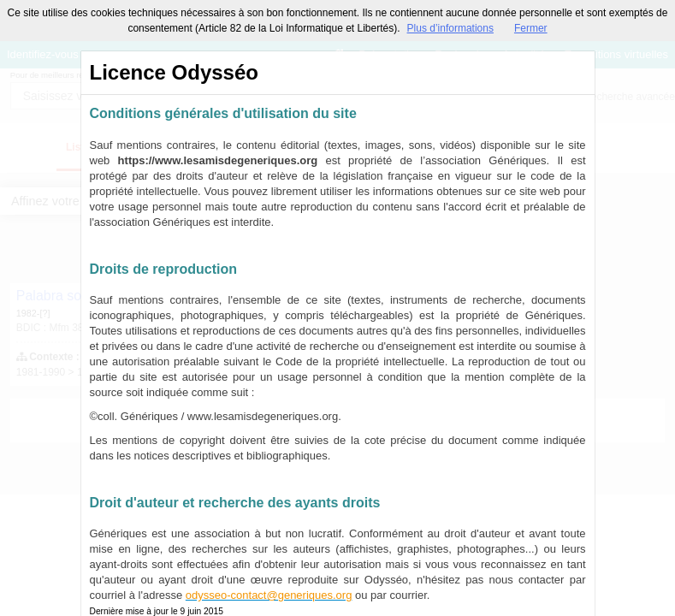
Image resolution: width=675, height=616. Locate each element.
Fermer (531, 28)
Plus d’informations (450, 28)
